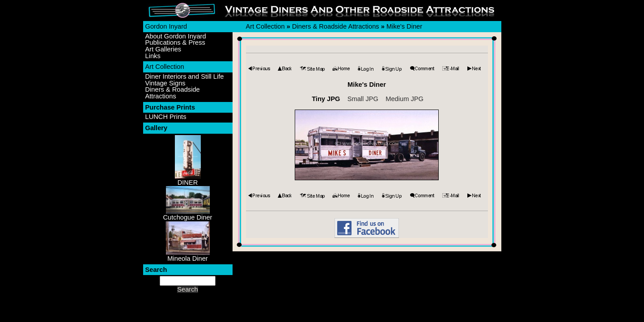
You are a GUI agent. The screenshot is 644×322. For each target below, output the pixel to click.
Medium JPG (405, 99)
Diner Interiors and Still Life (185, 77)
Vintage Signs (165, 83)
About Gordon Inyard (176, 36)
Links (153, 56)
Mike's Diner (404, 26)
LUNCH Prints (166, 117)
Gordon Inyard (166, 26)
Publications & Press (175, 43)
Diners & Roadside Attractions (173, 93)
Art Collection (165, 67)
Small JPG (363, 99)
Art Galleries (163, 49)
